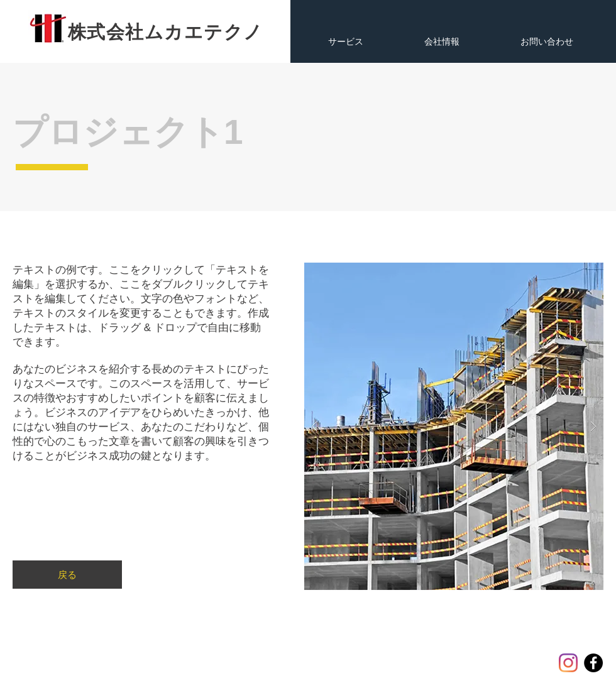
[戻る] (67, 575)
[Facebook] (593, 663)
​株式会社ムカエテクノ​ (166, 32)
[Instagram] (568, 663)
